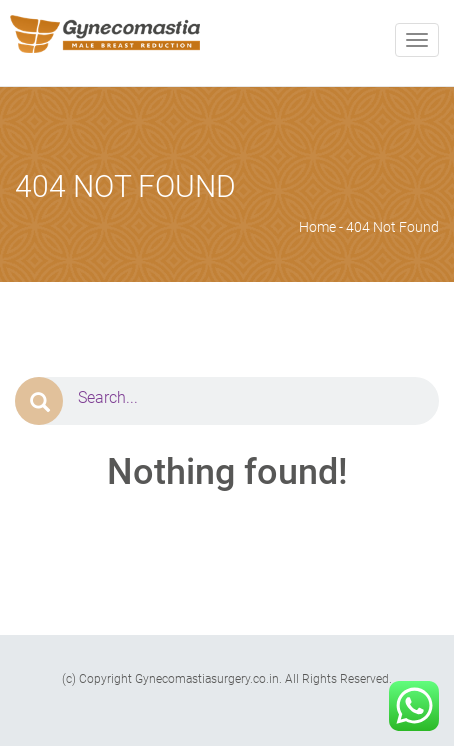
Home (317, 227)
